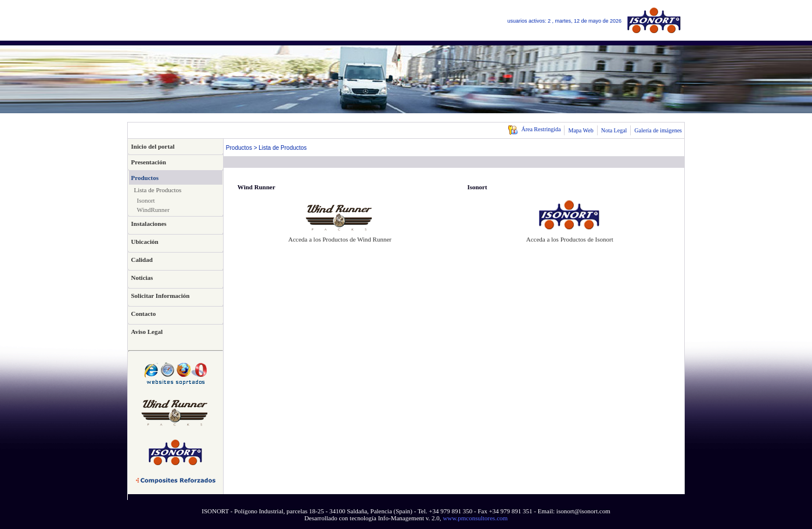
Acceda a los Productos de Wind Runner (340, 239)
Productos (145, 178)
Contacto (144, 314)
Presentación (149, 162)
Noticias (142, 278)
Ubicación (145, 242)
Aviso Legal (147, 332)
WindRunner (153, 210)
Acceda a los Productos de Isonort (570, 239)
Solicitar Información (161, 296)
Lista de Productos (158, 190)
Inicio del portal (153, 146)
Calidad (142, 260)
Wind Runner (256, 187)
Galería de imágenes (658, 130)
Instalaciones (149, 224)
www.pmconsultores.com (475, 518)
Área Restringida (534, 129)
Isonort (146, 200)
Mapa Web (581, 130)
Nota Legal (614, 130)
